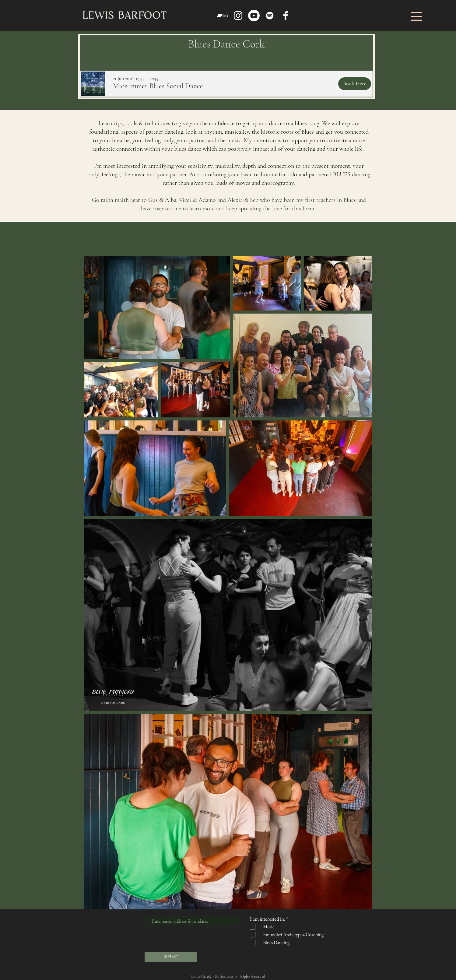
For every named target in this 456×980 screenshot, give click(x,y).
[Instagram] (238, 16)
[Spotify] (270, 16)
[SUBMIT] (171, 957)
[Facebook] (286, 16)
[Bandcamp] (222, 16)
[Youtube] (254, 16)
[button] (416, 16)
